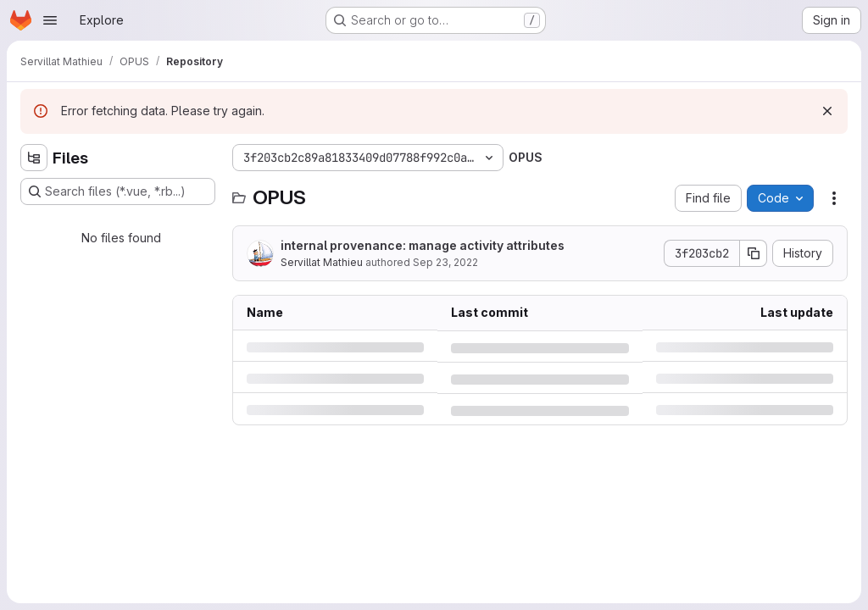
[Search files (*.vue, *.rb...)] (118, 191)
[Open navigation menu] (50, 20)
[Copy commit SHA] (754, 253)
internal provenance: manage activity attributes (423, 245)
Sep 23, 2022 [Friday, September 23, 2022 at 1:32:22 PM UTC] (445, 262)
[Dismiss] (827, 111)
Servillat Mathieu (322, 262)
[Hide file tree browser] (34, 158)
